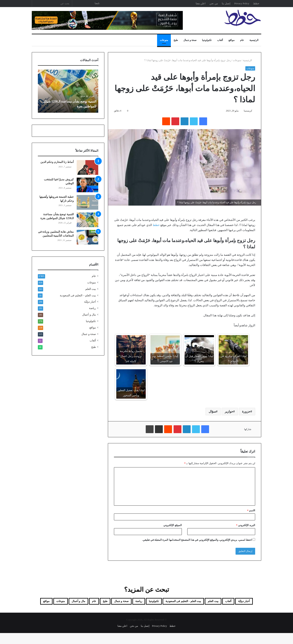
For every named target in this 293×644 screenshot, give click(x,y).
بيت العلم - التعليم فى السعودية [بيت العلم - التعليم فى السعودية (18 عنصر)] (162, 602)
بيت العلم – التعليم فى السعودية (78, 295)
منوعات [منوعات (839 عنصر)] (141, 611)
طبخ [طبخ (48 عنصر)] (57, 602)
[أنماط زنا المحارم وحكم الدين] (87, 167)
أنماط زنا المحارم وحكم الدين (57, 162)
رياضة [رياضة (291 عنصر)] (102, 602)
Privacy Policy (242, 3)
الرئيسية (254, 40)
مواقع (232, 40)
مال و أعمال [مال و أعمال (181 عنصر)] (165, 611)
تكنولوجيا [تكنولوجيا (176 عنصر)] (121, 602)
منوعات (164, 40)
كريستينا (248, 111)
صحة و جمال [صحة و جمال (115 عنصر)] (78, 602)
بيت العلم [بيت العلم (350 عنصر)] (204, 602)
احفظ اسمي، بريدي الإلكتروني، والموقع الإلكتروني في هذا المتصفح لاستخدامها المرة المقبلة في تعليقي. (197, 540)
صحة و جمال (190, 40)
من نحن (214, 3)
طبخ (176, 40)
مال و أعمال (89, 315)
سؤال (212, 411)
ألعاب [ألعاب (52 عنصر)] (224, 602)
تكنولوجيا (207, 40)
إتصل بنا (226, 3)
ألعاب (220, 40)
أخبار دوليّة (90, 302)
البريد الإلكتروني (246, 525)
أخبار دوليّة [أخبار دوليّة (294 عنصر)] (245, 602)
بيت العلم (91, 289)
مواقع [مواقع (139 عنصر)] (122, 611)
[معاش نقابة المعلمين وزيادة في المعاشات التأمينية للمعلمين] (87, 237)
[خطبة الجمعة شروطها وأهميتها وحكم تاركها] (87, 202)
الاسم (251, 510)
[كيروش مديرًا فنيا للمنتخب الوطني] (87, 185)
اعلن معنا (201, 3)
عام (242, 40)
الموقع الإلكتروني (172, 525)
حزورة (246, 411)
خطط (256, 3)
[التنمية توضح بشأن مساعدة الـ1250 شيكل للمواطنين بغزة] (87, 220)
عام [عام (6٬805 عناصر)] (43, 602)
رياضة (92, 308)
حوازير (229, 411)
